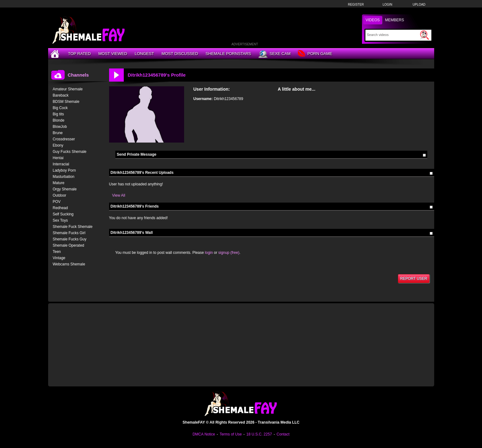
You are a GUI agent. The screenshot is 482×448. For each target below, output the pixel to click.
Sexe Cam (274, 54)
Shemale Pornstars (228, 54)
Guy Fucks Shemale (70, 152)
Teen (57, 252)
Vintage (59, 258)
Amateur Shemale (68, 89)
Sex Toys (60, 220)
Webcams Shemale (69, 264)
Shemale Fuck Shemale (73, 227)
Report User (414, 279)
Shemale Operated (69, 245)
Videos (373, 20)
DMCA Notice (204, 434)
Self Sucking (63, 214)
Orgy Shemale (65, 189)
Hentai (58, 158)
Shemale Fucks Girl (69, 233)
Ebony (58, 145)
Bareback (61, 95)
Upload (419, 5)
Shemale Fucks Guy (70, 239)
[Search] (393, 35)
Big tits (58, 114)
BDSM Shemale (66, 102)
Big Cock (60, 108)
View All (119, 195)
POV (57, 202)
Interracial (61, 164)
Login (387, 5)
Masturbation (64, 177)
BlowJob (60, 127)
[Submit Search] (424, 35)
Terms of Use (231, 434)
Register (356, 5)
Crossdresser (64, 139)
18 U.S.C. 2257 (259, 434)
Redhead (60, 208)
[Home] (56, 54)
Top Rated (80, 54)
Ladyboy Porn (64, 170)
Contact (283, 434)
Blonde (59, 120)
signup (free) (229, 253)
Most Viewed (113, 54)
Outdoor (60, 195)
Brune (58, 133)
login (209, 253)
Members (395, 20)
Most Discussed (180, 54)
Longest (144, 54)
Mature (59, 183)
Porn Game (315, 54)
